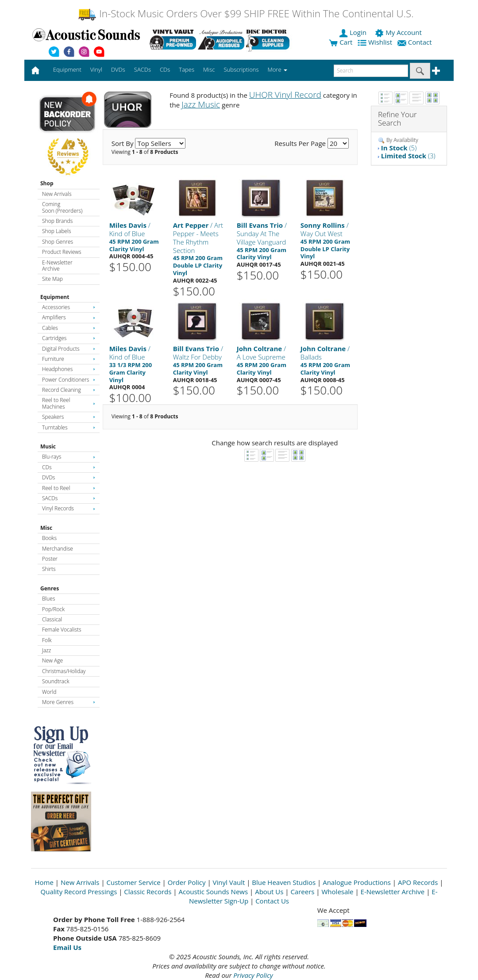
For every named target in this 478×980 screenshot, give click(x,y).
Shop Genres (58, 242)
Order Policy (187, 882)
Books (49, 538)
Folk (47, 640)
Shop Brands (57, 221)
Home (44, 882)
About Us (269, 892)
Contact (416, 42)
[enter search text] (371, 71)
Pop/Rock (53, 609)
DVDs (69, 477)
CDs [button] (165, 69)
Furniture (69, 359)
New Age (52, 660)
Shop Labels (56, 231)
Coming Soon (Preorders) (62, 207)
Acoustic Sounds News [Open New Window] (213, 892)
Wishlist (376, 42)
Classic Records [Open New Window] (148, 892)
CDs (69, 467)
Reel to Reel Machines (69, 403)
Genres (50, 588)
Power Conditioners (69, 380)
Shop (47, 183)
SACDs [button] (143, 69)
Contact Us (272, 901)
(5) (399, 148)
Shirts (49, 569)
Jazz (46, 650)
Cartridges (69, 338)
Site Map (52, 279)
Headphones (69, 369)
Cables (69, 328)
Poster (50, 559)
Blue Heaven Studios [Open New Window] (284, 882)
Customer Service (134, 882)
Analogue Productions (357, 882)
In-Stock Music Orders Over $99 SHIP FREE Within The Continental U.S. (245, 13)
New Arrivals (57, 194)
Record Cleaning (69, 390)
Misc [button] (209, 69)
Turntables (69, 427)
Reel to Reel (69, 488)
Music (48, 446)
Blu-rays (69, 457)
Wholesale (338, 892)
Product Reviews (62, 252)
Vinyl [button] (96, 69)
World (49, 692)
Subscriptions (241, 69)
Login (354, 32)
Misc (46, 528)
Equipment (55, 297)
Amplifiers (69, 317)
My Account (399, 32)
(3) (408, 156)
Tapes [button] (187, 69)
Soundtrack (56, 681)
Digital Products (69, 349)
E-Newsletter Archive (57, 266)
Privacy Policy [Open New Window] (253, 975)
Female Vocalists (62, 630)
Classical (52, 619)
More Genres (69, 702)
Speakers (69, 417)
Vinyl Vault (229, 882)
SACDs (69, 498)
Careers (302, 892)
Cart (341, 42)
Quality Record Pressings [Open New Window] (79, 892)
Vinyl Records (69, 508)
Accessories (69, 307)
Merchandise (58, 549)
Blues (49, 599)
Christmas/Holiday (64, 671)
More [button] (278, 69)
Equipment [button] (67, 69)
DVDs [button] (118, 69)
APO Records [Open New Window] (418, 882)
